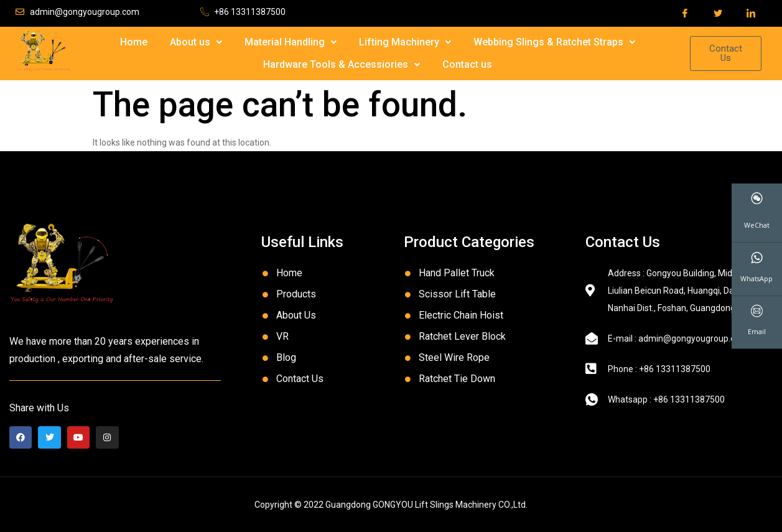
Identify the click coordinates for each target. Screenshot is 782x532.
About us (196, 42)
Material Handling (291, 42)
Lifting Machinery (405, 42)
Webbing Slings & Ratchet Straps (554, 42)
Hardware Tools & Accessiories (342, 64)
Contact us (467, 64)
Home (134, 42)
